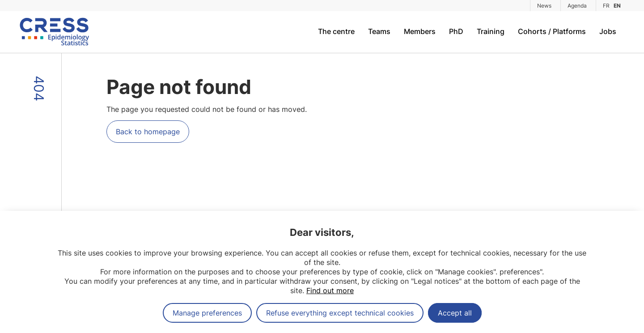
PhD (456, 31)
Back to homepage (148, 132)
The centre (336, 31)
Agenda (577, 6)
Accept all (455, 313)
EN (617, 6)
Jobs (608, 31)
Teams (379, 31)
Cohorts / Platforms (552, 31)
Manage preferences (207, 313)
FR (606, 6)
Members (420, 31)
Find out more (330, 290)
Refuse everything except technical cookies (340, 313)
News (544, 6)
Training (491, 31)
